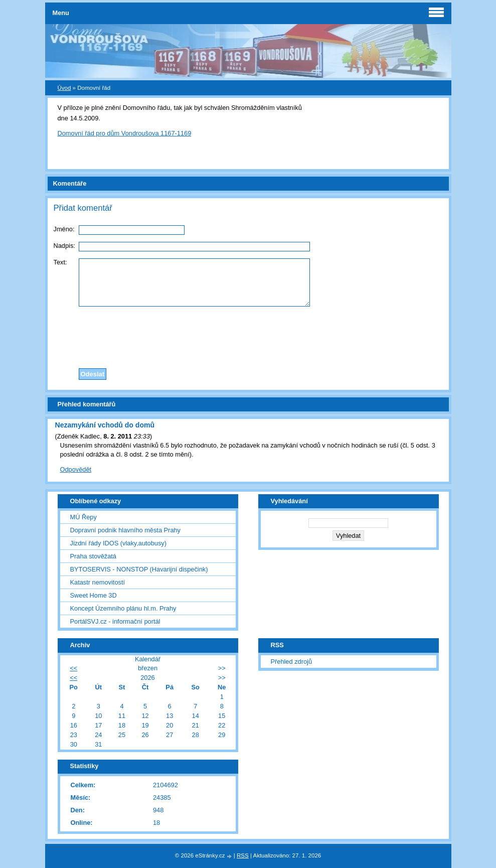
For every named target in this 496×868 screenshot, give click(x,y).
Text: (60, 262)
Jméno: (64, 229)
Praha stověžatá (93, 556)
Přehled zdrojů (292, 662)
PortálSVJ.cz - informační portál (115, 621)
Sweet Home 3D (94, 595)
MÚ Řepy (84, 517)
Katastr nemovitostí (98, 582)
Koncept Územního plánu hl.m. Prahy (123, 608)
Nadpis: (64, 246)
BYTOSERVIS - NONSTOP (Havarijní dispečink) (139, 569)
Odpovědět (76, 469)
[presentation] (248, 335)
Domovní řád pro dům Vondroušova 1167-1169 (125, 133)
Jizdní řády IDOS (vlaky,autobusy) (119, 543)
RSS (243, 855)
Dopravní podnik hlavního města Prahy (126, 530)
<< (73, 668)
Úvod (64, 88)
